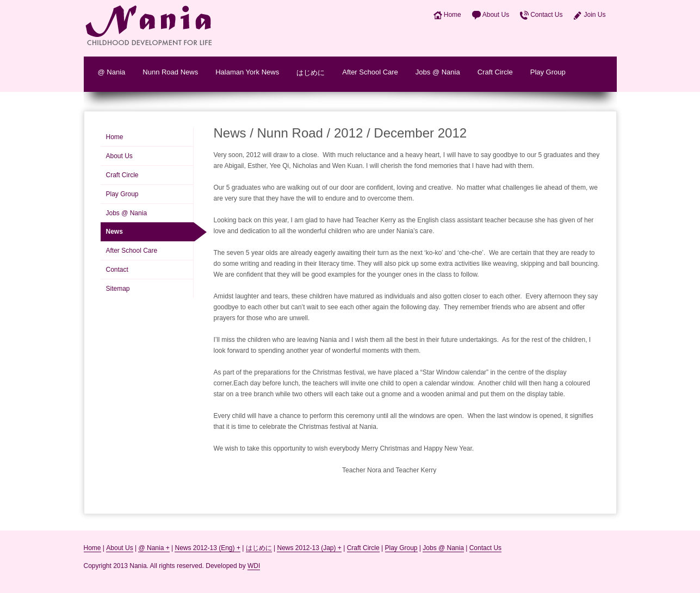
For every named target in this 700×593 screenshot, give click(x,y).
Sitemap (118, 289)
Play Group (548, 72)
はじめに (311, 73)
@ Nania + (154, 548)
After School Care (370, 72)
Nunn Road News (170, 72)
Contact (117, 270)
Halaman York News (247, 72)
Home (453, 15)
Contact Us (546, 15)
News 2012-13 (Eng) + (207, 548)
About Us (496, 15)
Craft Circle (495, 72)
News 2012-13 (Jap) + (309, 548)
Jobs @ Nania (438, 72)
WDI (254, 566)
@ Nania (112, 72)
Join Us (594, 15)
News (114, 232)
